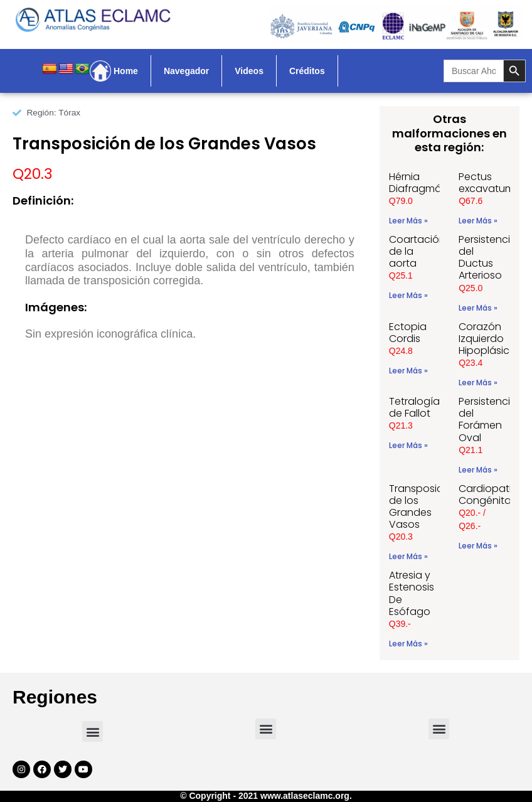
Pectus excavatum (487, 183)
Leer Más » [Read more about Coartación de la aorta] (408, 295)
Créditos (307, 71)
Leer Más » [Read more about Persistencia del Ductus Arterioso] (478, 308)
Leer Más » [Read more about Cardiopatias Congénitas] (478, 546)
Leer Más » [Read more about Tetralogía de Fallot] (408, 445)
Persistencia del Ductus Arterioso (488, 258)
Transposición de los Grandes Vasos (423, 507)
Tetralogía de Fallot (414, 407)
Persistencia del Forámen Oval (488, 420)
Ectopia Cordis (408, 333)
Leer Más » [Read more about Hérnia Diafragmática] (408, 221)
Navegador (186, 71)
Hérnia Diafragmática (425, 183)
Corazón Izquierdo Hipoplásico (487, 339)
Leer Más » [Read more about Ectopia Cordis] (408, 371)
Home (126, 71)
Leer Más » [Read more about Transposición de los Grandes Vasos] (408, 556)
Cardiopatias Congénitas (491, 495)
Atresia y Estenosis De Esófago (412, 593)
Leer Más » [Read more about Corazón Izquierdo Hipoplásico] (478, 382)
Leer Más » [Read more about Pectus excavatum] (478, 221)
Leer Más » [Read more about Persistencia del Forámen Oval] (478, 470)
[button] (93, 731)
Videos (249, 71)
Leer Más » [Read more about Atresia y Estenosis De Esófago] (408, 644)
